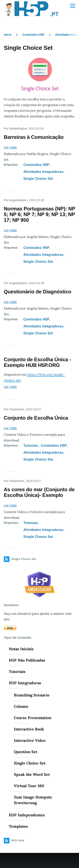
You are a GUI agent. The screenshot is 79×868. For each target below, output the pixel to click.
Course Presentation (33, 718)
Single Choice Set (38, 179)
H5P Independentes (27, 815)
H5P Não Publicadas (27, 660)
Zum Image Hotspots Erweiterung (33, 800)
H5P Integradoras (25, 683)
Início (8, 35)
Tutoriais (31, 446)
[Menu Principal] (73, 6)
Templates (18, 826)
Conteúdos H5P (33, 35)
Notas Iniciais (21, 649)
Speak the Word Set (32, 774)
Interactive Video (30, 740)
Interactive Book (29, 729)
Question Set (26, 752)
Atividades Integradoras (43, 172)
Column (21, 706)
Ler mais (10, 147)
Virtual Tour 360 (29, 786)
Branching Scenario (32, 695)
